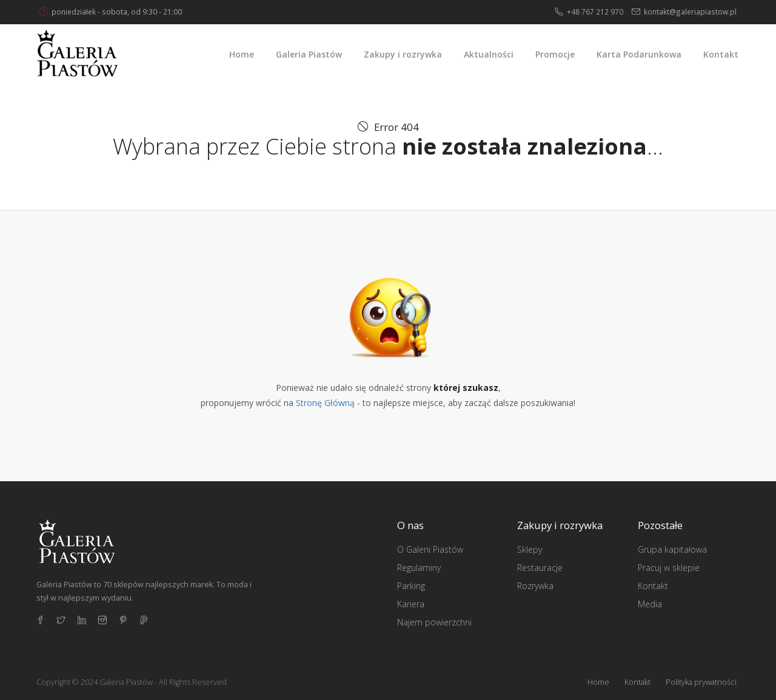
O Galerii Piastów (430, 549)
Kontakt (653, 586)
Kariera (411, 604)
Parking (411, 586)
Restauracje (540, 568)
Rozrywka (535, 586)
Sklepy (530, 549)
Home (598, 682)
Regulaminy (419, 568)
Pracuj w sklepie (669, 568)
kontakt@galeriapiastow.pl (690, 12)
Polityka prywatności (701, 682)
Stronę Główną (325, 403)
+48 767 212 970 (595, 12)
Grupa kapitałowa (672, 549)
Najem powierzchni (434, 622)
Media (650, 604)
